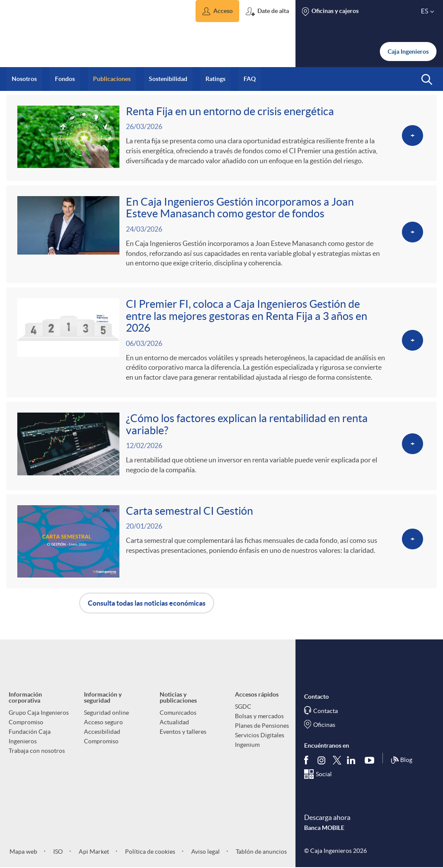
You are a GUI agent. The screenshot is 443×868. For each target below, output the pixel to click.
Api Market (93, 852)
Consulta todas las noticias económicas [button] (147, 603)
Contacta (326, 711)
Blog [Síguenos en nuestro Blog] (401, 761)
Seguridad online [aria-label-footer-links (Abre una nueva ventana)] (106, 713)
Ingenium (247, 745)
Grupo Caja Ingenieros (39, 713)
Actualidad (174, 722)
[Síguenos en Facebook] (308, 760)
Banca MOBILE (324, 828)
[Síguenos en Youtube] (371, 760)
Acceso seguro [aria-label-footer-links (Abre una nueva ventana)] (103, 722)
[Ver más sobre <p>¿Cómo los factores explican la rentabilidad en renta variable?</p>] (221, 446)
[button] (217, 11)
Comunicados (178, 713)
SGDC (243, 707)
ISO (57, 852)
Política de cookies (149, 852)
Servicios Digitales (260, 735)
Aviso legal (205, 852)
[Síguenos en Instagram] (322, 760)
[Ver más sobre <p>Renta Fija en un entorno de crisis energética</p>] (221, 138)
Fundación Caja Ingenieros (30, 736)
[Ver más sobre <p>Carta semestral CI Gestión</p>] (221, 541)
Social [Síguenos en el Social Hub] (324, 774)
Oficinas (324, 725)
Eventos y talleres (183, 732)
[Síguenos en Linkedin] (353, 760)
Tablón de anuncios (261, 852)
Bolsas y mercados (259, 716)
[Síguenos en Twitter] (337, 760)
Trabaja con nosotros (37, 751)
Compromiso (26, 722)
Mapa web (23, 852)
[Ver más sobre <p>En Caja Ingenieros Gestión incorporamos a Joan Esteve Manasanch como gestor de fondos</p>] (221, 234)
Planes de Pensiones (262, 726)
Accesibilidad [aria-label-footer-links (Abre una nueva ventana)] (102, 732)
